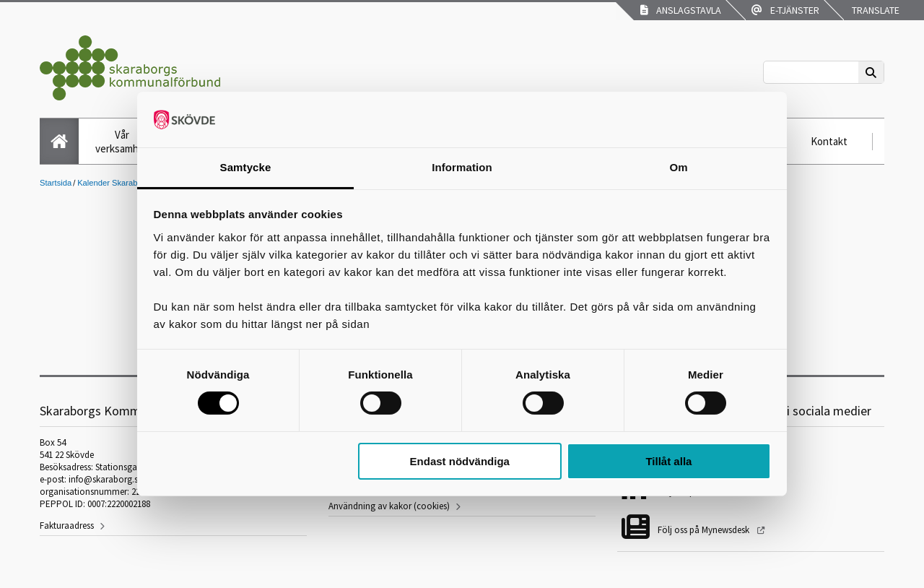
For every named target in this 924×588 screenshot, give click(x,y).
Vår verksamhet (122, 142)
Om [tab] (678, 167)
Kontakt (829, 141)
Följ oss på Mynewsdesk (705, 530)
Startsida (56, 183)
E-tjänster (785, 10)
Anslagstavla (681, 10)
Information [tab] (462, 167)
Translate (875, 10)
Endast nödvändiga (460, 461)
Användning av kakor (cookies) (389, 506)
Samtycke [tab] (246, 167)
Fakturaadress (67, 526)
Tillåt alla (668, 461)
